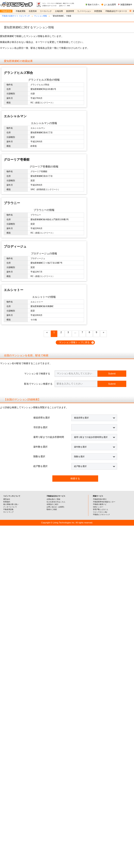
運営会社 (7, 370)
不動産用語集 (8, 380)
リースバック (46, 11)
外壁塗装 (98, 11)
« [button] (47, 203)
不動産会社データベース (116, 11)
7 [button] (82, 203)
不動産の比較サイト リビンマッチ (16, 16)
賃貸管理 (70, 11)
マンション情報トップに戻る (74, 213)
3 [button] (68, 203)
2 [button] (61, 203)
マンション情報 (40, 16)
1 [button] (54, 203)
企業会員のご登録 (53, 370)
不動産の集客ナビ (100, 375)
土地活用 (59, 11)
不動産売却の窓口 (100, 370)
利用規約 (7, 372)
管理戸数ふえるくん (101, 380)
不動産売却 (6, 11)
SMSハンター (98, 377)
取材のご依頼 (52, 380)
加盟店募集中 (126, 5)
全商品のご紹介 (53, 375)
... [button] (75, 203)
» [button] (104, 203)
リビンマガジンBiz (100, 382)
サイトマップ (8, 382)
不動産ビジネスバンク (101, 385)
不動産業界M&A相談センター (104, 372)
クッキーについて (10, 377)
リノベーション (84, 11)
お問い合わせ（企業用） (56, 377)
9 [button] (96, 203)
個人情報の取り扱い (11, 375)
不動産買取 (21, 11)
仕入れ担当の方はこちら (56, 372)
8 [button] (89, 203)
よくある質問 (110, 5)
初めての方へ (94, 5)
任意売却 (33, 11)
